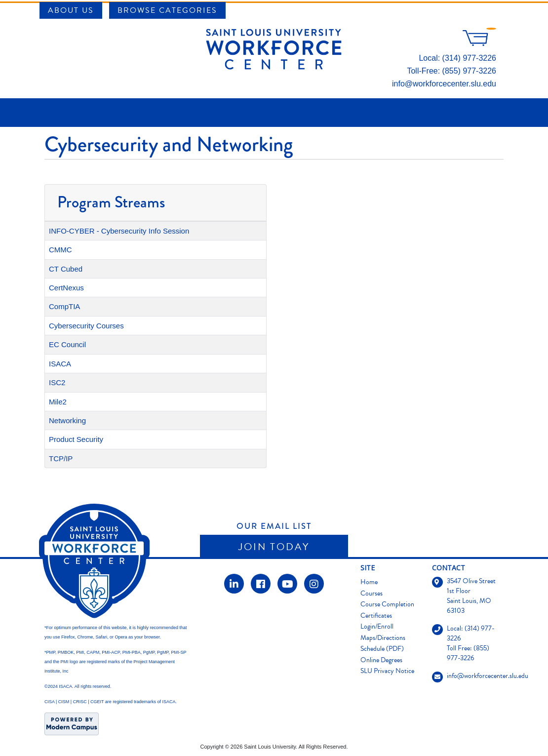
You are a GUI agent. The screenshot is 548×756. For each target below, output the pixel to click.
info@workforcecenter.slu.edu (444, 84)
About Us (71, 10)
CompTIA (64, 306)
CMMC (60, 250)
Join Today (274, 547)
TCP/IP (61, 458)
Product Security (76, 439)
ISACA (60, 364)
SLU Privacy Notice (387, 671)
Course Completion (387, 604)
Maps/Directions (383, 638)
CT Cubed (66, 269)
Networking (67, 420)
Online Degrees (381, 660)
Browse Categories (167, 10)
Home (369, 582)
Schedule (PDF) (382, 649)
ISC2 (57, 382)
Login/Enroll (377, 626)
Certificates (376, 616)
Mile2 (58, 402)
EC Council (67, 344)
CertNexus (66, 288)
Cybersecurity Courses (86, 326)
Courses (372, 593)
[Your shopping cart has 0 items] (479, 43)
